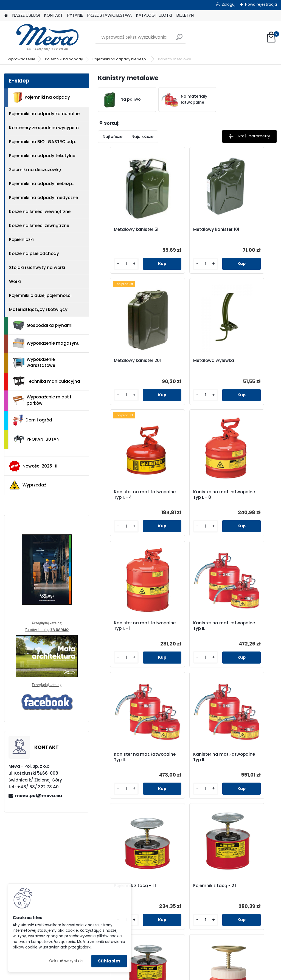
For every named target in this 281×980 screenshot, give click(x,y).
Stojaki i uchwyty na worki (37, 267)
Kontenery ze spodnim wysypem (44, 128)
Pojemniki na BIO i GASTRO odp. (42, 142)
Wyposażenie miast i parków (42, 400)
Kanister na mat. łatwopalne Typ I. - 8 (245, 363)
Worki (15, 281)
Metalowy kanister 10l (186, 230)
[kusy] (112, 264)
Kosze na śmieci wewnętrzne (40, 212)
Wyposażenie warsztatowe (34, 362)
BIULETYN (185, 15)
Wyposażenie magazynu (46, 344)
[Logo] (42, 37)
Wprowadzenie (22, 59)
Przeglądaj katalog (47, 623)
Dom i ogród (32, 420)
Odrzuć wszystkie (66, 961)
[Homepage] (6, 15)
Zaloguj (229, 4)
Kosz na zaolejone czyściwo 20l (242, 757)
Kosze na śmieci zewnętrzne (39, 226)
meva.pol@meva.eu (39, 796)
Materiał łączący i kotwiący (38, 309)
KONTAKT (54, 15)
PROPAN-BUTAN (36, 439)
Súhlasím (109, 961)
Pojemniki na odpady (64, 59)
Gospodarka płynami (43, 326)
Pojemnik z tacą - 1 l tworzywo (185, 757)
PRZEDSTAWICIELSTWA (109, 15)
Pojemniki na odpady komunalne (44, 114)
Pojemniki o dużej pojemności (40, 295)
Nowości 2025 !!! (33, 466)
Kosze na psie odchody (34, 254)
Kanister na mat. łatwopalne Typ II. (182, 495)
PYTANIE (75, 15)
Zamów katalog (47, 629)
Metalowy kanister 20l (247, 230)
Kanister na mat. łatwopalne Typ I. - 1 (125, 495)
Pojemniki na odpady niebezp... (120, 59)
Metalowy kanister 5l (126, 230)
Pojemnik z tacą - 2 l (245, 623)
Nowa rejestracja (261, 4)
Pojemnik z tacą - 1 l (185, 623)
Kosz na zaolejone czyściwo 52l (183, 888)
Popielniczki (21, 240)
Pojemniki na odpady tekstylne (42, 156)
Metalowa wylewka (124, 361)
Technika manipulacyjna (47, 381)
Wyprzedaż (27, 485)
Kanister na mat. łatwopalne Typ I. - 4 (185, 363)
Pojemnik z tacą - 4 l (126, 754)
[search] (179, 39)
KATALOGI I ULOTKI (154, 15)
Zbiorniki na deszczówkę (35, 170)
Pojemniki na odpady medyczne (43, 198)
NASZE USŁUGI (26, 15)
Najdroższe (142, 137)
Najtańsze (113, 137)
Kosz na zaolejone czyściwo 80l (242, 888)
